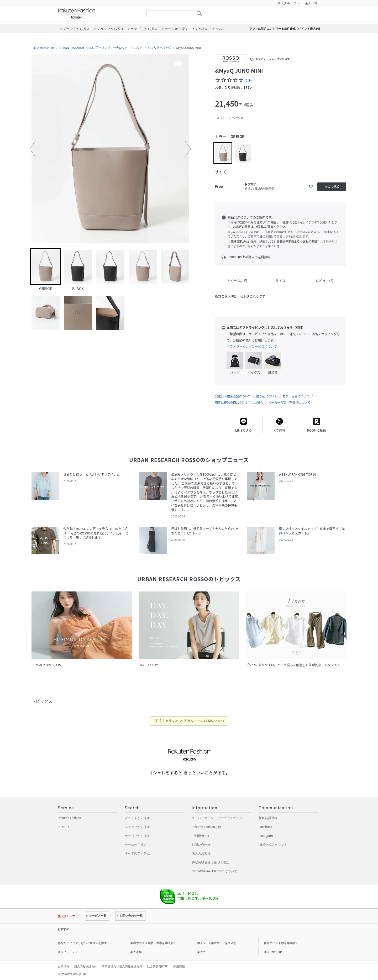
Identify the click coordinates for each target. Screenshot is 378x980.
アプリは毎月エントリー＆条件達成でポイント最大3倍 (285, 29)
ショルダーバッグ (159, 48)
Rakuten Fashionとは (206, 827)
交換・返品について (296, 396)
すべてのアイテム (137, 853)
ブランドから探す (137, 818)
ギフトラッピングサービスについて (252, 347)
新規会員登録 (268, 818)
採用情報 (179, 966)
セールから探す (136, 845)
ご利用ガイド (201, 836)
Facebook (265, 827)
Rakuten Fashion (98, 14)
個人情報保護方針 (86, 966)
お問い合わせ (201, 845)
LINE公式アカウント (273, 845)
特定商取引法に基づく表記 (211, 862)
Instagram (266, 836)
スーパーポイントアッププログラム (217, 818)
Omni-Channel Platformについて (214, 871)
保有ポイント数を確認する (281, 943)
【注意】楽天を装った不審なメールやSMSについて (189, 721)
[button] (33, 149)
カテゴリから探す (137, 836)
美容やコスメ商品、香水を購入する (153, 943)
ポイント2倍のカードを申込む (217, 943)
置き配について (267, 396)
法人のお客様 (201, 853)
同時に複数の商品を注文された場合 (239, 403)
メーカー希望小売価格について (289, 403)
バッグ (138, 48)
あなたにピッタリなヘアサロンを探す (82, 943)
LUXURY (64, 827)
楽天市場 (311, 3)
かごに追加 (332, 187)
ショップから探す (137, 827)
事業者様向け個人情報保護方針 (122, 966)
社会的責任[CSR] (158, 966)
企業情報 (64, 966)
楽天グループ (287, 3)
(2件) (248, 80)
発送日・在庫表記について (233, 396)
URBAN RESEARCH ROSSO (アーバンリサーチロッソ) (94, 48)
